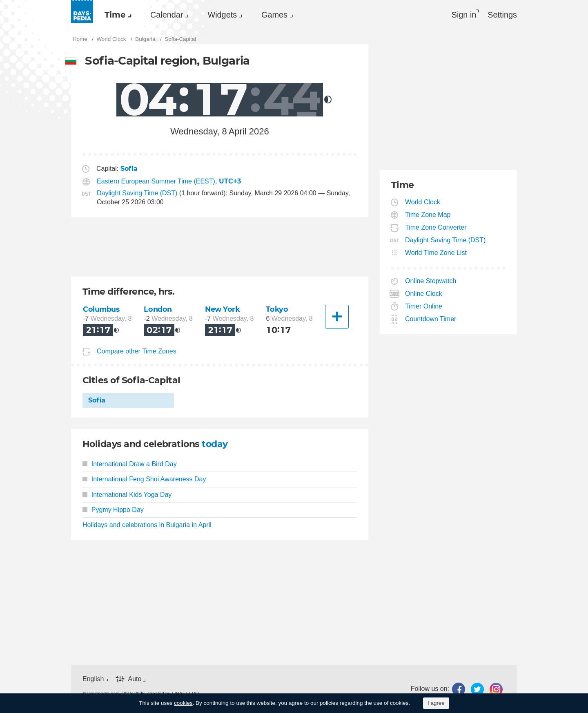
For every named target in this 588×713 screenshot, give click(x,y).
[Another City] (337, 317)
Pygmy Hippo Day (113, 510)
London (158, 309)
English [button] (93, 679)
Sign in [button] (464, 15)
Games (274, 15)
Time (115, 15)
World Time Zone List (436, 253)
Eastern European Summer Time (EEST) (156, 181)
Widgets (222, 15)
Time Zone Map (428, 215)
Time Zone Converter (436, 227)
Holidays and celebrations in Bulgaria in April (147, 525)
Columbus (101, 309)
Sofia (97, 400)
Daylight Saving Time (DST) (137, 193)
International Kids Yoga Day (127, 495)
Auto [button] (135, 679)
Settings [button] (502, 15)
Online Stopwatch (431, 281)
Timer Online (424, 306)
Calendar (167, 15)
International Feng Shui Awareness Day (144, 479)
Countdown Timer (431, 319)
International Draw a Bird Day (130, 464)
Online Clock (424, 294)
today (215, 444)
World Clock (423, 202)
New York (223, 309)
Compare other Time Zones (137, 351)
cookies (183, 703)
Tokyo (277, 309)
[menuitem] (116, 15)
